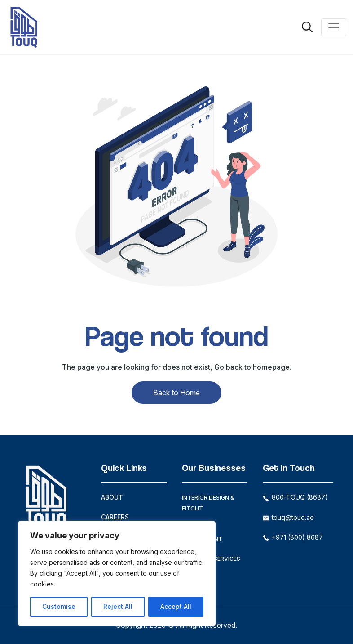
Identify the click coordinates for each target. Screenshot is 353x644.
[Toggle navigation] (334, 27)
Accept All (176, 606)
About (112, 497)
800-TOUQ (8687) (295, 497)
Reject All (118, 606)
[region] (117, 573)
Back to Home (176, 393)
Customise (59, 606)
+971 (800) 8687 (293, 537)
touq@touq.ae (288, 517)
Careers (115, 517)
